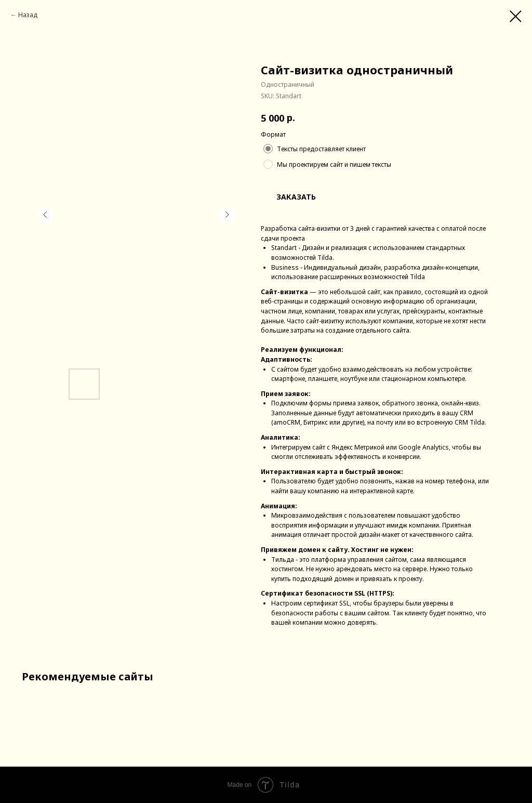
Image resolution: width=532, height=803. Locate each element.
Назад (28, 15)
